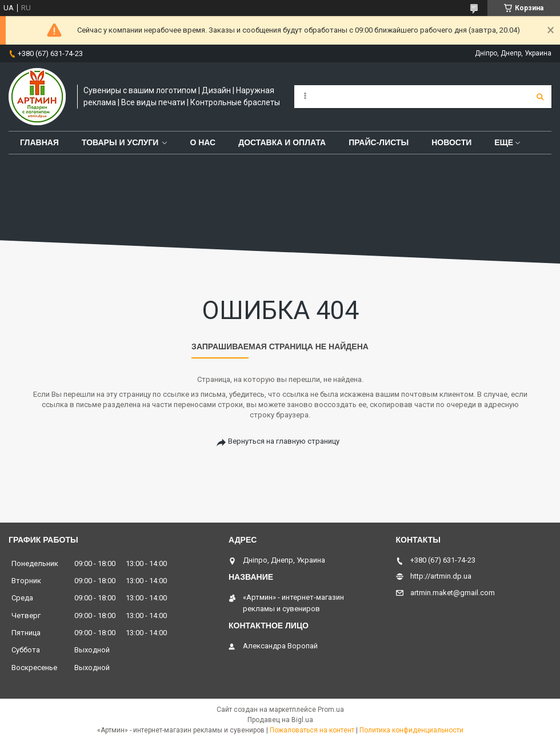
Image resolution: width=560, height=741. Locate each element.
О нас (203, 142)
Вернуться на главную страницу (284, 441)
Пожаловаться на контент (312, 730)
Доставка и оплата (282, 142)
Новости (451, 142)
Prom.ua (331, 710)
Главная (39, 142)
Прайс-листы (379, 142)
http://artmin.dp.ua (441, 576)
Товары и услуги (120, 142)
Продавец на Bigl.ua (280, 720)
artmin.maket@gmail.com (453, 593)
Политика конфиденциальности (411, 730)
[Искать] (540, 97)
